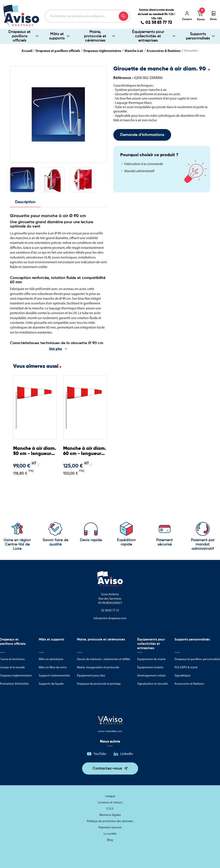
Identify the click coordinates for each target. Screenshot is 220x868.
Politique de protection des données (110, 821)
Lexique (110, 796)
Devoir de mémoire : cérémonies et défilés (104, 659)
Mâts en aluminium (51, 659)
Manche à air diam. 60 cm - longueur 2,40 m (85, 451)
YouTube (100, 754)
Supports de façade (51, 684)
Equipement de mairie (151, 659)
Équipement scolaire (150, 667)
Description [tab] (25, 202)
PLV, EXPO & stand (186, 667)
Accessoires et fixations (189, 684)
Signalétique (183, 676)
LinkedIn (127, 754)
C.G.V (110, 809)
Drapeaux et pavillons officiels (20, 36)
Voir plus (55, 349)
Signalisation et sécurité (152, 684)
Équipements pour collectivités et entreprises (148, 36)
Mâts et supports (57, 36)
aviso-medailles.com (110, 731)
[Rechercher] (88, 16)
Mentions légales (110, 815)
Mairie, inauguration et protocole (98, 667)
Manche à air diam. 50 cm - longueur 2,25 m (35, 451)
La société (110, 834)
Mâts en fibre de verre (53, 667)
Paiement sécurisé (110, 827)
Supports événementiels (54, 676)
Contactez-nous (107, 768)
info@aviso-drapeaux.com (110, 618)
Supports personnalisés (198, 36)
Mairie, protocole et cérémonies (95, 36)
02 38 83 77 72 (159, 23)
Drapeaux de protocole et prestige (99, 684)
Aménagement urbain (151, 676)
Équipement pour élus (91, 676)
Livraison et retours (110, 802)
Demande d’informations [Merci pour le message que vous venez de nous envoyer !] (142, 135)
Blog (110, 840)
